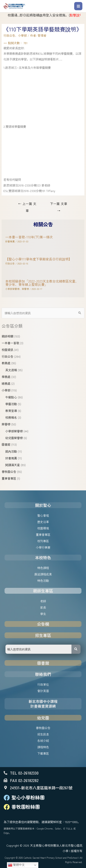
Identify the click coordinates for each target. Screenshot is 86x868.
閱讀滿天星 (13, 465)
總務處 (6, 383)
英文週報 (11, 370)
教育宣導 (11, 411)
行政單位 (43, 684)
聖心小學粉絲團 (28, 797)
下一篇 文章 (59, 204)
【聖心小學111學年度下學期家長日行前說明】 (39, 259)
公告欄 (43, 624)
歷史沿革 (43, 522)
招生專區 (43, 635)
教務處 (6, 363)
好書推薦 (11, 458)
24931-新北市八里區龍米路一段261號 (41, 788)
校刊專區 (43, 541)
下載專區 (43, 753)
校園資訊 (7, 350)
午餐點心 (11, 397)
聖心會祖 (43, 515)
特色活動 (43, 581)
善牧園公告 (9, 472)
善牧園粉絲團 (26, 807)
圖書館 (6, 444)
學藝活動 (11, 404)
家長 (43, 607)
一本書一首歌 (10, 343)
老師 (43, 601)
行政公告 (7, 356)
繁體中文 (16, 865)
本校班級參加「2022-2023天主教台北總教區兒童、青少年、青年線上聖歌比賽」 (42, 283)
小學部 (6, 390)
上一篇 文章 (27, 204)
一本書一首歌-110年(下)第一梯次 (29, 237)
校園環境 (43, 528)
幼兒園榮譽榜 (14, 438)
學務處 (6, 377)
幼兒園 (43, 718)
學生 (43, 614)
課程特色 (43, 747)
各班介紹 (43, 741)
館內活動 (11, 451)
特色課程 (43, 568)
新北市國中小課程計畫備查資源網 (43, 704)
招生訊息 (43, 734)
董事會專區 (9, 478)
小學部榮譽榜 (14, 431)
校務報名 (11, 417)
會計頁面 (43, 691)
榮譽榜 (6, 424)
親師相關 (7, 336)
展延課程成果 (43, 574)
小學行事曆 (43, 547)
